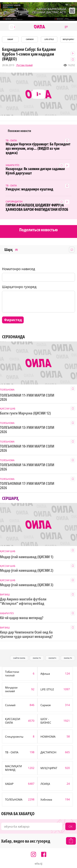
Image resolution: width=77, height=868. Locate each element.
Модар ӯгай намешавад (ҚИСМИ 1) (27, 557)
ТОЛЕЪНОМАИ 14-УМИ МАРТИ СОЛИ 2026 (27, 467)
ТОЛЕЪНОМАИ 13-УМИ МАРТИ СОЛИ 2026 (27, 430)
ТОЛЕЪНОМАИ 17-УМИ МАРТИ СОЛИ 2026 (27, 486)
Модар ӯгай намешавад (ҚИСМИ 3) (27, 585)
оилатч (52, 658)
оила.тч (68, 658)
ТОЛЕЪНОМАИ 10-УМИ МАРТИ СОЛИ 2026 (27, 448)
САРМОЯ (30, 39)
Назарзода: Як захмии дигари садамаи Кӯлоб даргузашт (35, 171)
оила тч (37, 658)
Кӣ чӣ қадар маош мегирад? (22, 618)
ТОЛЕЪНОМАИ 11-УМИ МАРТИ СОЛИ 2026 (27, 397)
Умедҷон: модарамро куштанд (29, 189)
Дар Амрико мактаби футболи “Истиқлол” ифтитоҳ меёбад (23, 601)
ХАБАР (10, 39)
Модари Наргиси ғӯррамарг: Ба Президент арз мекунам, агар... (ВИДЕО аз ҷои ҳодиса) (38, 148)
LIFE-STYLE (49, 39)
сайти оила (19, 658)
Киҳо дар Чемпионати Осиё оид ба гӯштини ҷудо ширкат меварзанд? (26, 634)
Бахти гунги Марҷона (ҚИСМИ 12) (25, 413)
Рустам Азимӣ (24, 65)
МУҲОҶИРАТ (69, 39)
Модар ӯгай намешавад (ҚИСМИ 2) (27, 570)
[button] (66, 27)
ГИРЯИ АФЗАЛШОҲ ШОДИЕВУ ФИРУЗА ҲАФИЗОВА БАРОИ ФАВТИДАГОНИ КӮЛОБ (37, 207)
